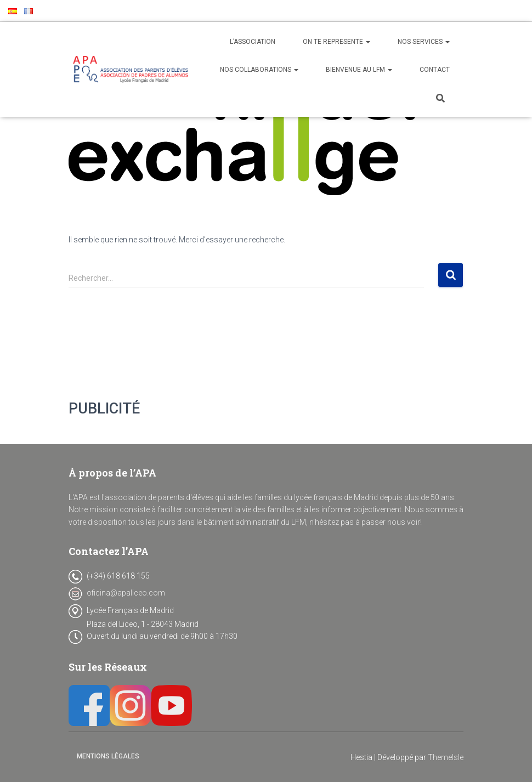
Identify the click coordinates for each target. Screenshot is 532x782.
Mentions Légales (108, 756)
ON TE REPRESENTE (336, 42)
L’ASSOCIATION (253, 42)
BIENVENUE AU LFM (359, 70)
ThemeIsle (446, 757)
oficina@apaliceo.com (126, 593)
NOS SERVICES (424, 42)
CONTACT (435, 70)
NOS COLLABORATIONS (259, 70)
